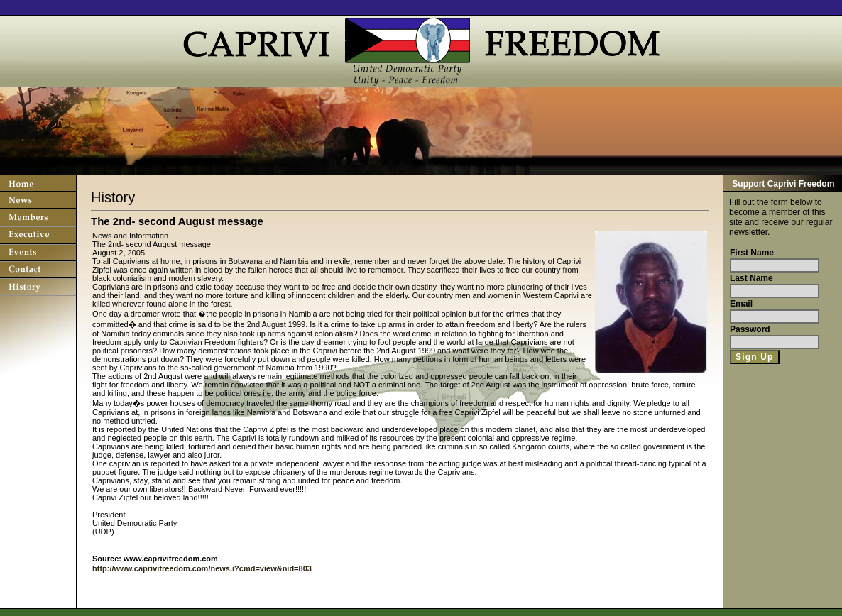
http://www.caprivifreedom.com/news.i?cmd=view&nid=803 (202, 568)
